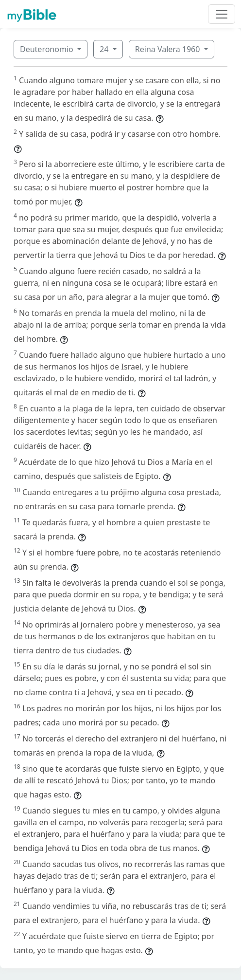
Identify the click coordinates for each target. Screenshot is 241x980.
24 (105, 49)
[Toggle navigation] (222, 14)
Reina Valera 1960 (169, 49)
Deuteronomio (48, 49)
